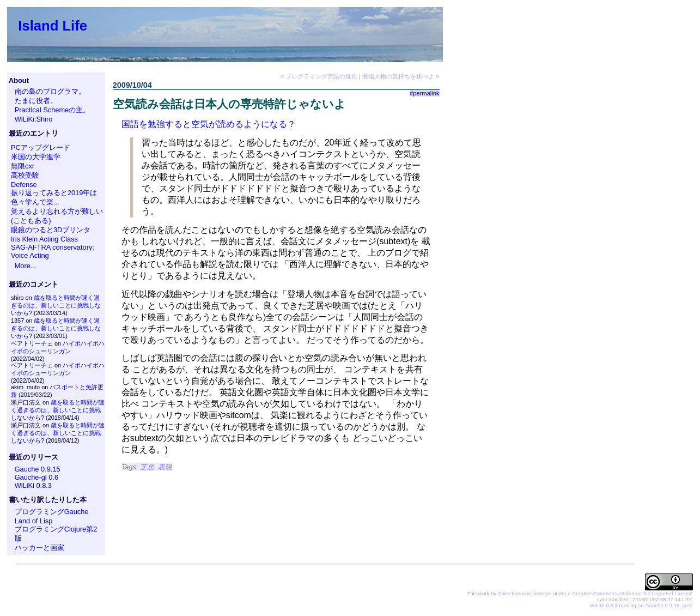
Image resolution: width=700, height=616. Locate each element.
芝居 (147, 467)
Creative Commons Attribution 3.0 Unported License (632, 593)
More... (26, 266)
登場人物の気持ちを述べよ (398, 76)
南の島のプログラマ (47, 91)
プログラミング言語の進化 (321, 76)
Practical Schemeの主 (49, 110)
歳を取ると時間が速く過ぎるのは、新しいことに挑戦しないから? (56, 305)
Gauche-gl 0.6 (36, 477)
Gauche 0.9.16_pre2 (669, 605)
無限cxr (23, 166)
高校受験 (25, 175)
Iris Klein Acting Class (44, 239)
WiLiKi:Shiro (34, 119)
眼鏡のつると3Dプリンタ (51, 230)
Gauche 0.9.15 (38, 469)
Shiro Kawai (512, 593)
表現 (165, 467)
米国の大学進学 (36, 157)
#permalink (425, 93)
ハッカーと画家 (39, 548)
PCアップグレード (41, 147)
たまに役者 (32, 101)
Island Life (53, 26)
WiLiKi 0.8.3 (33, 485)
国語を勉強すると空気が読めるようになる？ (209, 124)
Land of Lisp (34, 521)
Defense (24, 185)
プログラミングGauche (52, 512)
